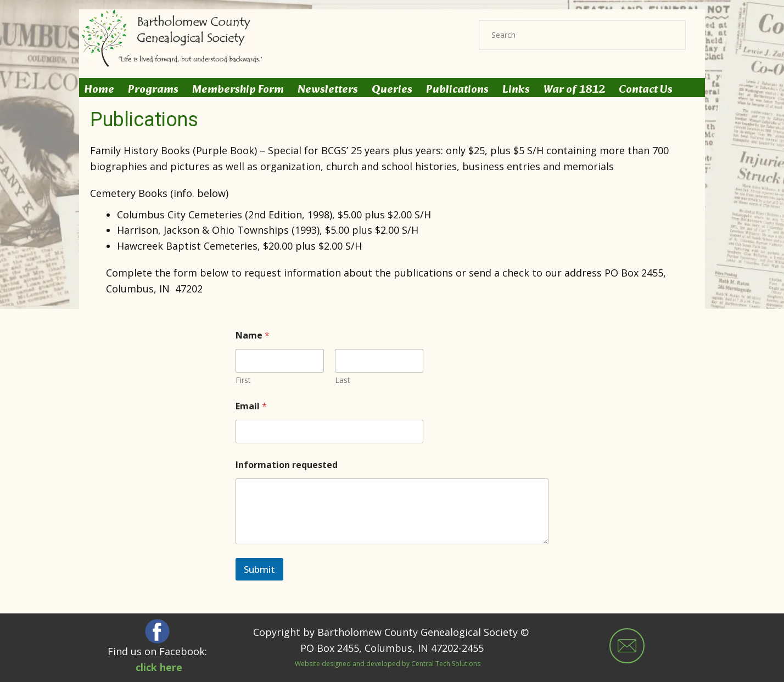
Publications (457, 90)
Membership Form (238, 90)
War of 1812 (574, 90)
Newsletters (328, 90)
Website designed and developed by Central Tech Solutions (388, 664)
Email (251, 406)
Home (99, 90)
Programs (153, 90)
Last (343, 380)
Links (516, 90)
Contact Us (646, 90)
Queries (392, 90)
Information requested (287, 465)
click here (159, 667)
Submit (259, 569)
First (243, 380)
